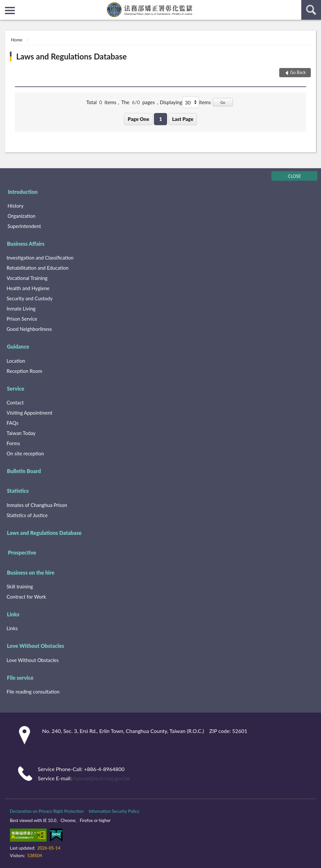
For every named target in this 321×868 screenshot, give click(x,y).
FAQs (12, 423)
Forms (13, 443)
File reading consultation (33, 692)
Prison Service (22, 319)
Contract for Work (26, 597)
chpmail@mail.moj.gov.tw (101, 778)
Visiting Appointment (29, 413)
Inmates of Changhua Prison (37, 505)
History (15, 206)
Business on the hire (31, 572)
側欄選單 (10, 11)
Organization (22, 216)
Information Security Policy (114, 811)
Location (16, 361)
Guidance (18, 346)
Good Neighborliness (29, 329)
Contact (15, 402)
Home (17, 40)
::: (5, 5)
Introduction (23, 192)
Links (13, 614)
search (311, 10)
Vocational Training (27, 278)
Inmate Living (21, 308)
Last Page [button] (183, 119)
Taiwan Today (21, 433)
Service (16, 388)
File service (20, 678)
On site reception (25, 453)
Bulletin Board (24, 471)
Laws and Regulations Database (71, 56)
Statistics (18, 491)
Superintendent (24, 226)
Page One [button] (138, 119)
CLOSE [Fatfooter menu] (294, 176)
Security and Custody (30, 298)
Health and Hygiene (28, 288)
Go (223, 102)
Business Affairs (26, 244)
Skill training (20, 586)
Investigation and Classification (40, 258)
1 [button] (161, 119)
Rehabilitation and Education (37, 268)
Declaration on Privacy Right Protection (47, 811)
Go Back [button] (298, 72)
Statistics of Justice (27, 515)
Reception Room (24, 371)
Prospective (22, 552)
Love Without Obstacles (36, 646)
